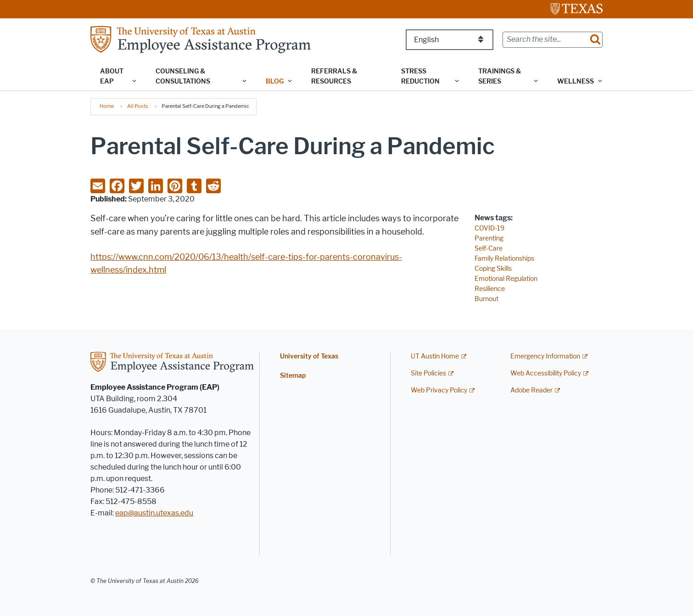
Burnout (486, 299)
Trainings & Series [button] (500, 76)
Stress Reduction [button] (420, 76)
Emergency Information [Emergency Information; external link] (545, 356)
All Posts (138, 106)
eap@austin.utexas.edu (154, 513)
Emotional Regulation (506, 279)
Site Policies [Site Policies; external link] (428, 373)
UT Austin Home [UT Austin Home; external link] (435, 356)
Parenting (489, 238)
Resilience (490, 289)
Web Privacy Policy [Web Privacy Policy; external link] (439, 390)
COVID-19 (489, 228)
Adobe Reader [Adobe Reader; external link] (531, 390)
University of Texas (309, 356)
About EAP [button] (112, 76)
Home (107, 106)
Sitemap (293, 376)
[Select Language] (450, 40)
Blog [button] (275, 81)
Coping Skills (493, 269)
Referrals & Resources (334, 76)
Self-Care (489, 249)
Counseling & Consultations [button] (183, 76)
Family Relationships (504, 259)
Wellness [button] (576, 81)
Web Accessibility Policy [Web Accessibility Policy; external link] (546, 373)
